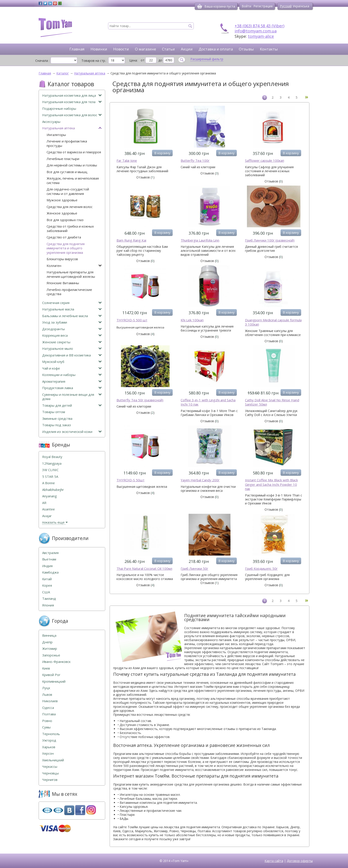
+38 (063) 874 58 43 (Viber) (259, 26)
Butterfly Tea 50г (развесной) (140, 400)
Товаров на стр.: (94, 60)
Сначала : (42, 60)
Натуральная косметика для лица (72, 95)
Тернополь (51, 734)
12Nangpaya (52, 463)
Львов (47, 695)
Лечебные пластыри (63, 159)
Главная (77, 49)
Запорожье (51, 655)
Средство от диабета (64, 237)
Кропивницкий (54, 681)
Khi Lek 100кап (192, 320)
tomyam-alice (261, 36)
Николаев (50, 701)
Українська (301, 6)
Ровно (47, 721)
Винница (49, 635)
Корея (47, 585)
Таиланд (49, 599)
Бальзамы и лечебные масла (72, 316)
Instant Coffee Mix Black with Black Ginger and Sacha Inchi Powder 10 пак (271, 484)
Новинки (99, 49)
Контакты (269, 49)
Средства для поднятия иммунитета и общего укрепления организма (66, 248)
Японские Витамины (63, 283)
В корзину (162, 153)
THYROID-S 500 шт (132, 320)
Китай (47, 579)
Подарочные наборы (59, 109)
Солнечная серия (72, 303)
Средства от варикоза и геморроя (74, 152)
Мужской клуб (72, 362)
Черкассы (50, 767)
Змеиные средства (57, 419)
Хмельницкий (53, 760)
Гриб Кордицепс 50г (261, 569)
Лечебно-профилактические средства (69, 292)
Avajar (47, 516)
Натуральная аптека (72, 128)
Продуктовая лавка (72, 388)
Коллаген (74, 266)
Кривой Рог (51, 675)
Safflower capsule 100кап (265, 161)
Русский (286, 6)
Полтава (49, 714)
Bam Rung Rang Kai (131, 240)
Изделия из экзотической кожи (72, 432)
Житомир (50, 649)
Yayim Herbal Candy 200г (200, 480)
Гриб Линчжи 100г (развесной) (270, 240)
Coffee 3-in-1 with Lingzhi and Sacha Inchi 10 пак (208, 402)
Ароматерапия (72, 381)
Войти (246, 6)
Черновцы (50, 773)
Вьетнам (49, 559)
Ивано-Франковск (56, 662)
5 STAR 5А (50, 477)
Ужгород (49, 740)
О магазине (145, 49)
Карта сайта (274, 861)
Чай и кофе (72, 368)
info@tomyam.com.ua (256, 31)
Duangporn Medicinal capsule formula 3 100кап (273, 322)
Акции (187, 49)
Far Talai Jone (127, 161)
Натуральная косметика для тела (72, 102)
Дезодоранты (72, 329)
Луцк (46, 688)
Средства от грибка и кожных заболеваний (70, 229)
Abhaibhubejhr (53, 490)
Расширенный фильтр (207, 59)
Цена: (133, 60)
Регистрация (263, 6)
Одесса (48, 708)
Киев (46, 668)
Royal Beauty (52, 457)
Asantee (48, 509)
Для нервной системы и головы (72, 165)
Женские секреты (72, 342)
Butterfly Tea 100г (195, 161)
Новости (121, 49)
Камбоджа (50, 572)
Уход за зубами (72, 322)
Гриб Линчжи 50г (194, 569)
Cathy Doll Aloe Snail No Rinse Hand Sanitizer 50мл (272, 402)
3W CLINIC (50, 470)
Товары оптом (54, 412)
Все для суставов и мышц (67, 172)
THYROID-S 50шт (130, 480)
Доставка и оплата (216, 49)
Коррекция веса (72, 335)
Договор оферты (300, 861)
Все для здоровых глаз (65, 220)
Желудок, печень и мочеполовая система (73, 181)
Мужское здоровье (62, 200)
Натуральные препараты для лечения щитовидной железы (71, 274)
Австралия (50, 553)
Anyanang (49, 496)
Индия (47, 566)
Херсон (48, 753)
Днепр (47, 642)
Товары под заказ (56, 425)
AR (44, 503)
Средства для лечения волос (70, 207)
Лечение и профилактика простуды (67, 143)
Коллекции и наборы (72, 375)
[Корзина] (200, 6)
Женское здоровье (62, 213)
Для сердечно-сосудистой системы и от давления (68, 191)
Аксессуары (51, 122)
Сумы (46, 727)
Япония (48, 605)
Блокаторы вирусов (62, 259)
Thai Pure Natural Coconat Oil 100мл (144, 569)
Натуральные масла (72, 309)
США (46, 592)
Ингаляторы (56, 135)
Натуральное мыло (72, 349)
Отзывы (246, 49)
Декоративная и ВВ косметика (72, 355)
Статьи (168, 49)
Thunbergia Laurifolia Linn (200, 240)
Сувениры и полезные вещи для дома (72, 397)
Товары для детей (72, 405)
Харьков (49, 747)
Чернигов (50, 780)
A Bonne (48, 483)
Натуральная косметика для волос (72, 115)
